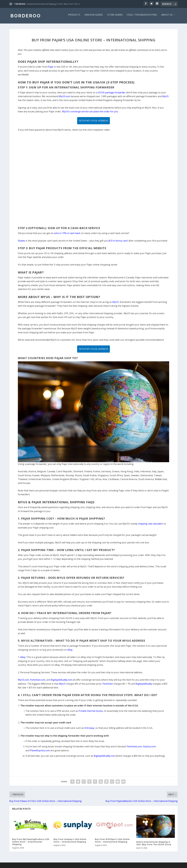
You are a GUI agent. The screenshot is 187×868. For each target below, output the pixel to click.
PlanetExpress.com (40, 752)
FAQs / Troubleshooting (142, 17)
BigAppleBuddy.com (104, 758)
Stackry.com (149, 748)
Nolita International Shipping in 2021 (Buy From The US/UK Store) (154, 845)
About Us (167, 17)
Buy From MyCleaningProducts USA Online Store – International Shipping (31, 844)
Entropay (89, 730)
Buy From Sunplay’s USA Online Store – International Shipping (70, 842)
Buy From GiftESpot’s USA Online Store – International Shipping (112, 842)
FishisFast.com (134, 748)
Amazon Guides (94, 17)
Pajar (51, 69)
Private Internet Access (91, 713)
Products (74, 17)
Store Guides (115, 17)
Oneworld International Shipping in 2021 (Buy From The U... (54, 4)
